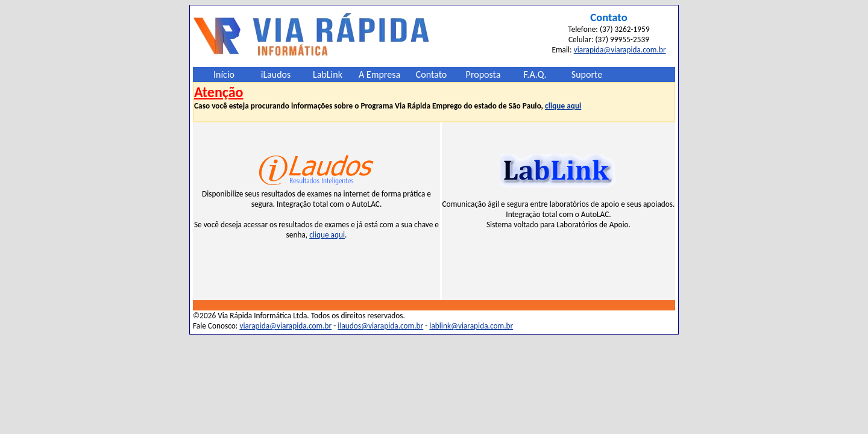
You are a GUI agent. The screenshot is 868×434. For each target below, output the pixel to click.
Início (224, 74)
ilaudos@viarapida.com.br (380, 326)
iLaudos (276, 74)
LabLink (328, 74)
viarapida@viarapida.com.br (620, 50)
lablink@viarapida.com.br (471, 326)
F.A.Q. (535, 74)
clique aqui (563, 106)
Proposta (483, 74)
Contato (432, 74)
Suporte (587, 74)
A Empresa (379, 74)
